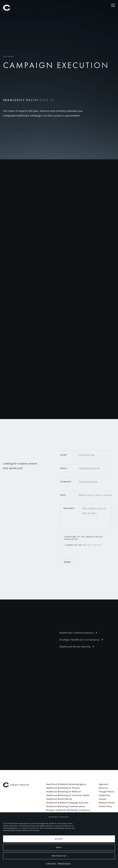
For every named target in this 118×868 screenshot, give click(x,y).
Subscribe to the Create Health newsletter (84, 538)
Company (66, 482)
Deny (59, 847)
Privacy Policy (92, 545)
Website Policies (64, 863)
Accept (59, 839)
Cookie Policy (51, 863)
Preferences (59, 856)
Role (63, 495)
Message (70, 508)
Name (65, 455)
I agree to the (83, 545)
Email (65, 468)
